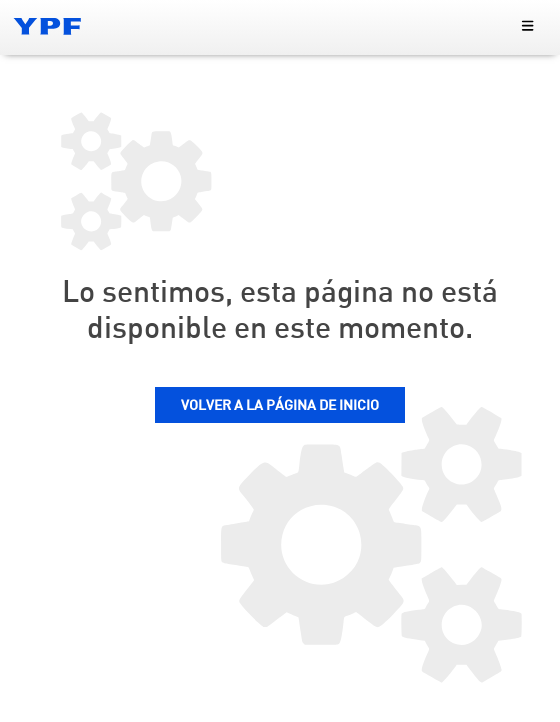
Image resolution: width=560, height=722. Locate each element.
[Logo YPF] (47, 26)
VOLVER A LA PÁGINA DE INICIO (280, 406)
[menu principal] (527, 27)
